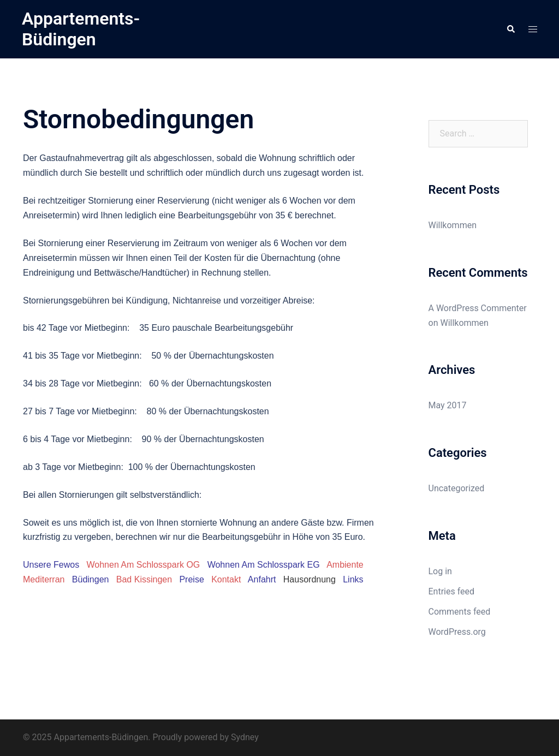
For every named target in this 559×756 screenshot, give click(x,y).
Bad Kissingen (144, 579)
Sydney (245, 737)
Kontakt (226, 579)
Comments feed (460, 612)
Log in (440, 571)
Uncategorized (457, 488)
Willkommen (453, 225)
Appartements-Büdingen (81, 29)
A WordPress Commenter (478, 308)
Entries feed (452, 591)
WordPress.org (457, 632)
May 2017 (448, 405)
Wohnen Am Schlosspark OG (144, 565)
